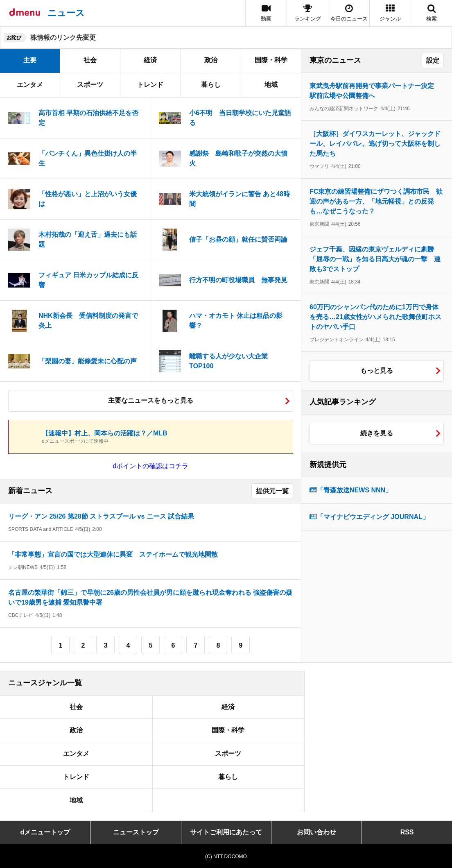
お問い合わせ (316, 832)
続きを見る (377, 433)
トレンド (150, 85)
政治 (211, 60)
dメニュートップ (45, 832)
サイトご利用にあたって (226, 832)
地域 (271, 85)
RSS (407, 832)
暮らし (211, 85)
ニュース (66, 13)
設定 (433, 60)
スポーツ (90, 85)
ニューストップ (136, 832)
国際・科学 (271, 60)
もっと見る (377, 371)
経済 (150, 60)
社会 (90, 60)
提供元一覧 (272, 491)
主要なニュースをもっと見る (151, 400)
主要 (30, 60)
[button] (390, 13)
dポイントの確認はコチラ (151, 466)
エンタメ (30, 85)
